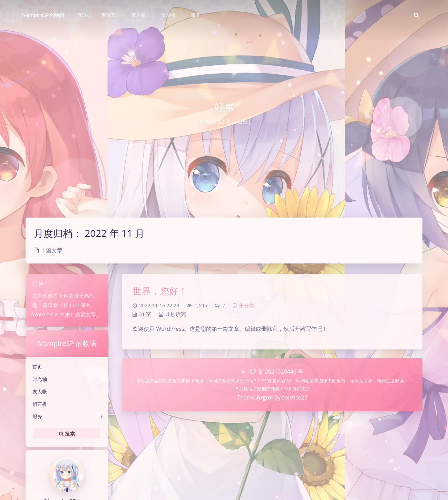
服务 (37, 416)
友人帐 (40, 391)
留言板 (40, 404)
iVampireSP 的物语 (43, 15)
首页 (37, 367)
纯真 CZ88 (281, 388)
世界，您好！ (160, 291)
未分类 (247, 305)
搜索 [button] (67, 433)
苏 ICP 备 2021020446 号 (272, 372)
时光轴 (40, 379)
